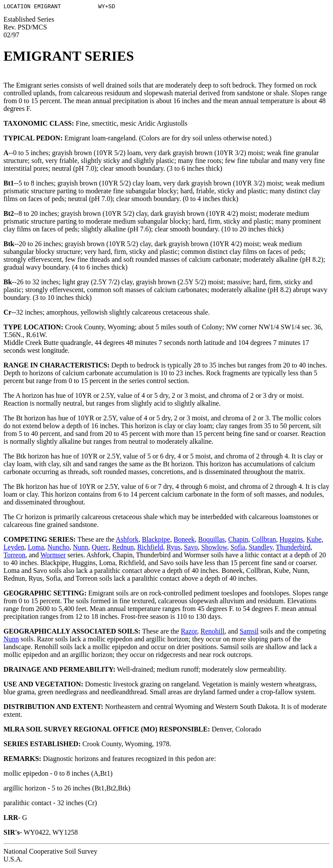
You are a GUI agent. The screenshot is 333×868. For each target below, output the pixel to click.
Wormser (53, 556)
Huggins (291, 541)
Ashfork (127, 541)
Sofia (238, 548)
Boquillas (211, 541)
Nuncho (58, 548)
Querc (100, 548)
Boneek (184, 541)
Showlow (214, 548)
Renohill (213, 632)
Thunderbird (293, 548)
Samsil (249, 632)
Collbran (264, 541)
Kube (314, 541)
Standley (260, 548)
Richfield (150, 548)
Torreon (14, 556)
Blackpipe (156, 541)
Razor (189, 632)
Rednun (123, 548)
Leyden (14, 548)
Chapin (238, 541)
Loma (36, 548)
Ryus (173, 548)
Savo (191, 548)
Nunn (81, 548)
